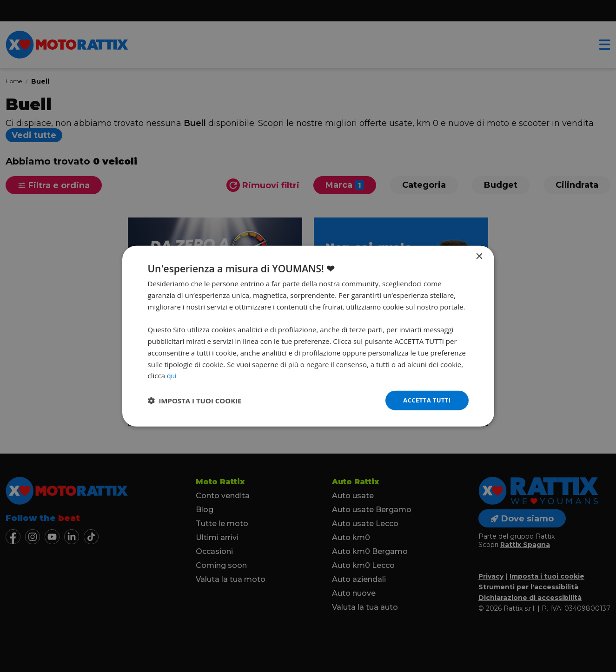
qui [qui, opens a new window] (172, 375)
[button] (195, 401)
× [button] (479, 256)
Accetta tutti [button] (425, 400)
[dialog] (308, 336)
